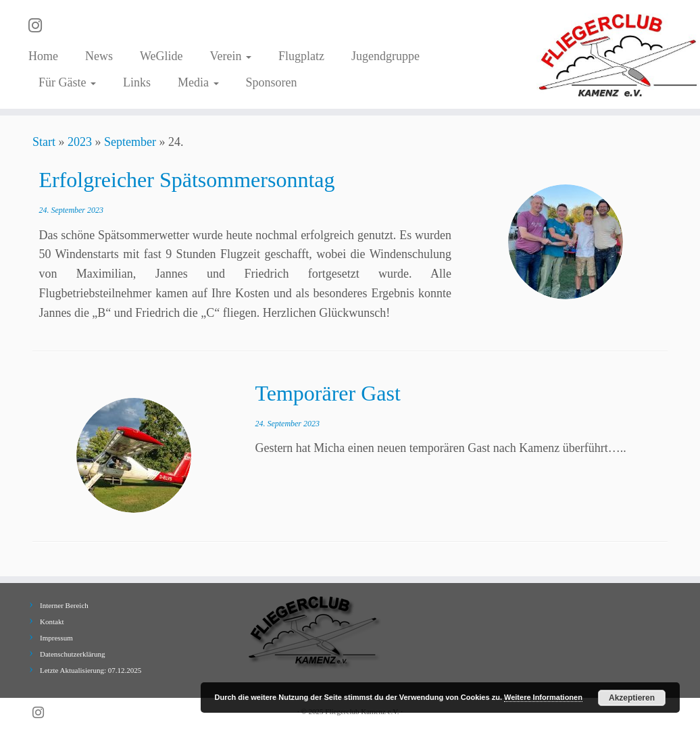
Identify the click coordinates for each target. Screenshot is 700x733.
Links (137, 82)
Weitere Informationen (543, 697)
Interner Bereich (64, 605)
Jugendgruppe (385, 56)
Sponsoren (272, 82)
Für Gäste (67, 82)
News (99, 56)
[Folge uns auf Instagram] (40, 26)
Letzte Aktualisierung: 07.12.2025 (91, 670)
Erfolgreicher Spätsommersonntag (186, 180)
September (130, 142)
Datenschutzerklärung (73, 654)
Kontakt (52, 622)
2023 (80, 142)
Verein (231, 56)
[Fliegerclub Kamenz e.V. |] (618, 54)
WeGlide (161, 56)
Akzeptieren (632, 698)
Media (198, 82)
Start (44, 142)
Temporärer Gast (327, 393)
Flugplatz (301, 56)
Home (43, 56)
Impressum (56, 638)
